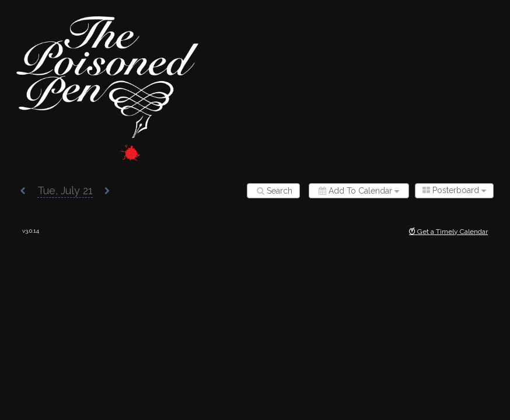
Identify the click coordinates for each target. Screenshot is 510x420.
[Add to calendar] (359, 191)
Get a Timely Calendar (448, 232)
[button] (23, 192)
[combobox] (454, 191)
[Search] (273, 191)
